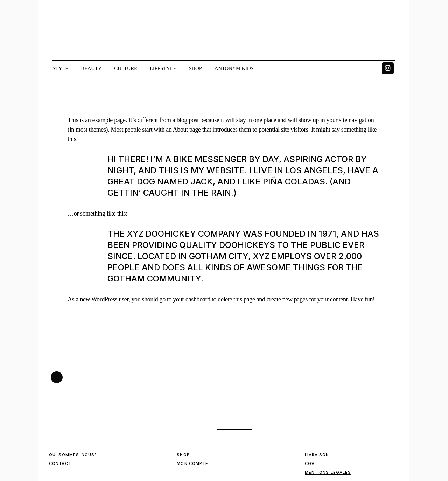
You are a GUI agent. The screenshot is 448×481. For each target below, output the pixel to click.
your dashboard (191, 299)
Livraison (317, 455)
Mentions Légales (328, 472)
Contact (60, 463)
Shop (183, 455)
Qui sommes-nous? (73, 455)
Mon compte (192, 463)
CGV (310, 463)
